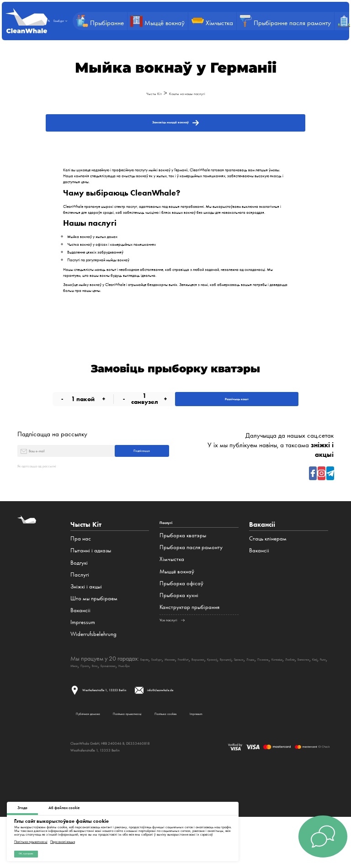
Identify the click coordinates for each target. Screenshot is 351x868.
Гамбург (170, 693)
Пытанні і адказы (91, 585)
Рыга (206, 700)
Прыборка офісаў (181, 621)
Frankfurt (218, 693)
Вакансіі (80, 645)
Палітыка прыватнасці (31, 837)
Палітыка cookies (239, 757)
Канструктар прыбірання (189, 645)
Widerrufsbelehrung (93, 669)
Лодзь (78, 700)
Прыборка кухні (179, 633)
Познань (100, 700)
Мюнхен (193, 693)
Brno (257, 700)
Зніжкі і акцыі (86, 621)
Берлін (149, 693)
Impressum (83, 657)
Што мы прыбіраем (94, 633)
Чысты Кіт (139, 93)
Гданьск (312, 693)
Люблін (148, 700)
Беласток (172, 700)
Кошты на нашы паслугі (193, 93)
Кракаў (266, 693)
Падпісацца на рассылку (52, 457)
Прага (240, 700)
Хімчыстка (172, 597)
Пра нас (81, 574)
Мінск (222, 700)
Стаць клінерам (268, 574)
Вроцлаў (289, 693)
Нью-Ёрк (308, 700)
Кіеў (192, 700)
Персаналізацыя (63, 837)
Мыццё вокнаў (177, 609)
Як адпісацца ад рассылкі (53, 500)
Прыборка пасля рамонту (191, 585)
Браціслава (279, 700)
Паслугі (80, 609)
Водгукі (79, 597)
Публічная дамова (94, 757)
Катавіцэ (125, 700)
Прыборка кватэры (183, 574)
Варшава (243, 693)
